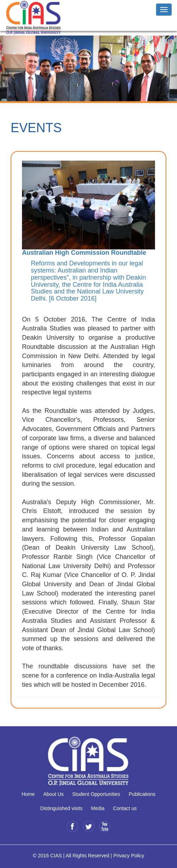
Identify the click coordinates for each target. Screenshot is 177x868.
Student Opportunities (96, 794)
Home (28, 794)
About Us (54, 794)
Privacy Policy (129, 856)
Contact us (125, 808)
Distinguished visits (62, 808)
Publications (142, 794)
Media (98, 808)
